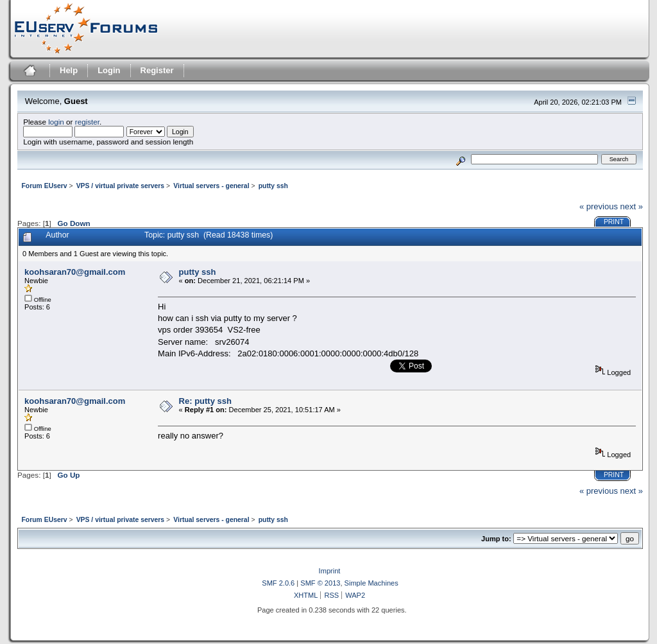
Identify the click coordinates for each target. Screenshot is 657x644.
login (56, 122)
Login (109, 70)
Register (157, 70)
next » (632, 206)
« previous (599, 206)
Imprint (330, 571)
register (87, 122)
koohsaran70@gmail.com (75, 272)
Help (69, 70)
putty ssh (198, 272)
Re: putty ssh (205, 401)
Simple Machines (371, 583)
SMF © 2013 (320, 583)
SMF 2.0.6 (278, 583)
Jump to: (496, 539)
